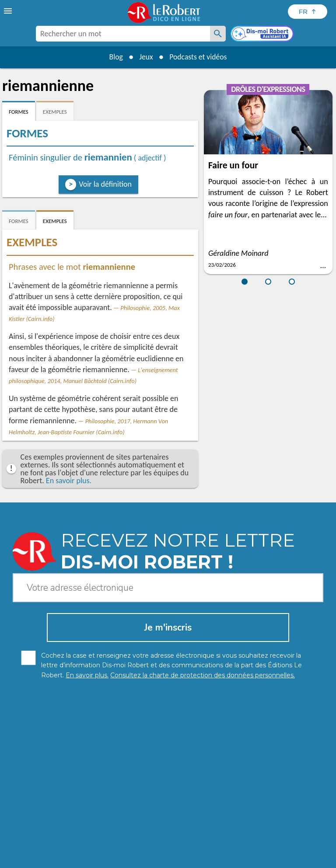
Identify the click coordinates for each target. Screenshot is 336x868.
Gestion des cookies (237, 850)
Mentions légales (179, 850)
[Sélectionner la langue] (308, 12)
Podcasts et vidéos (199, 57)
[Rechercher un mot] (218, 34)
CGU (277, 850)
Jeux (146, 57)
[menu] (9, 11)
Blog (115, 57)
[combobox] (123, 34)
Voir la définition (105, 184)
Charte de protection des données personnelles (82, 850)
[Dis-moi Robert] (263, 35)
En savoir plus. (69, 481)
